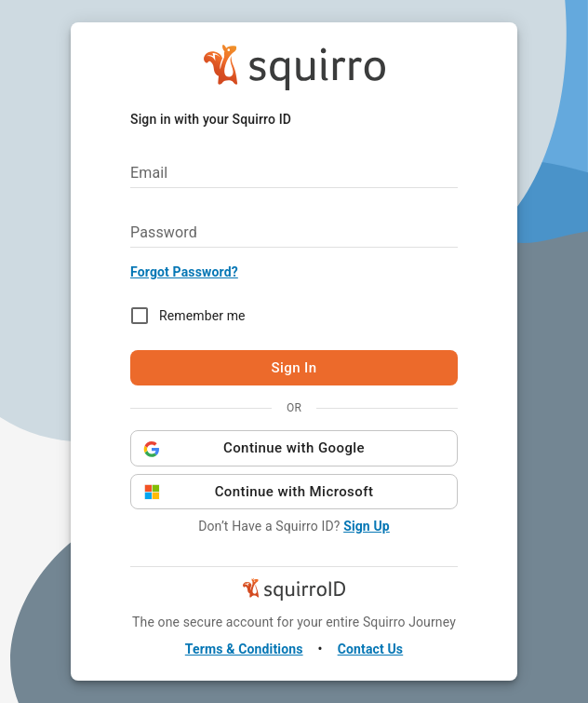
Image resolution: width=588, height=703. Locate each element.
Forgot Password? (184, 272)
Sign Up (367, 526)
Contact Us (371, 649)
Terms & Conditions (244, 649)
